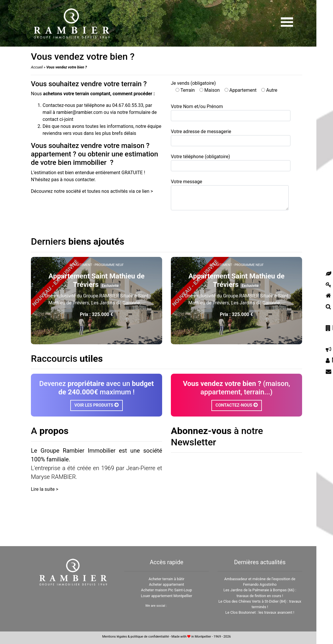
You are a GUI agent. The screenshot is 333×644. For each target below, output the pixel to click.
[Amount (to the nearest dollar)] (147, 23)
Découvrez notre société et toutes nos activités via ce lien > (92, 191)
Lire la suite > (45, 489)
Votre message (230, 195)
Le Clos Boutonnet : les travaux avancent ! (260, 612)
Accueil (37, 67)
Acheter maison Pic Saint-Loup (167, 590)
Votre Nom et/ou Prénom (231, 112)
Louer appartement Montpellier (166, 596)
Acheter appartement (167, 584)
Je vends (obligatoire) (224, 87)
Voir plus (97, 328)
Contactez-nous (237, 405)
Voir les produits (97, 405)
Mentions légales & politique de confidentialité (136, 637)
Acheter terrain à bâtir (166, 579)
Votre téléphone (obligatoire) (231, 163)
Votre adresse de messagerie (231, 137)
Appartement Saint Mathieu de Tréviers (96, 280)
